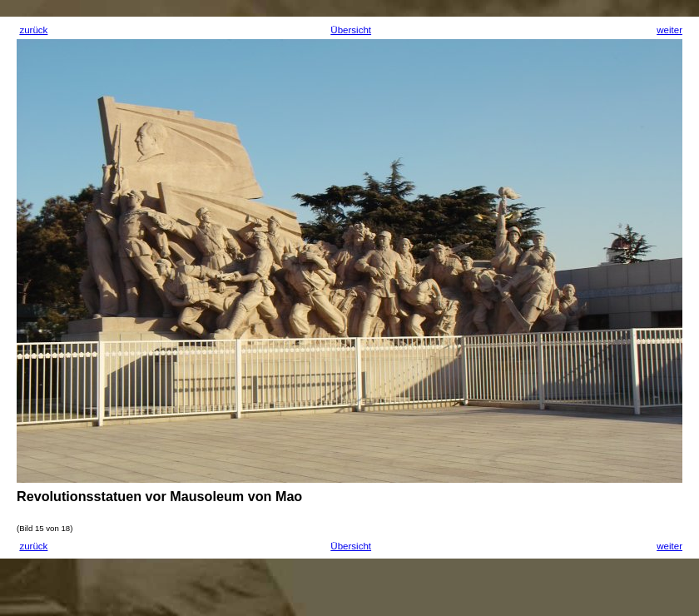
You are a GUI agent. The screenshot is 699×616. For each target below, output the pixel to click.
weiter (669, 30)
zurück (33, 30)
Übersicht (351, 30)
